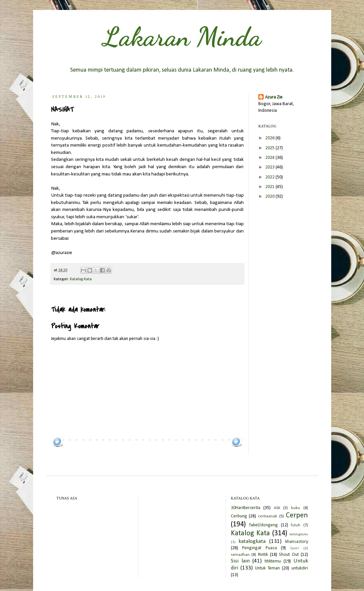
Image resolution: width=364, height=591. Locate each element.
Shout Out (289, 555)
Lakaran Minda (182, 36)
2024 (270, 158)
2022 (270, 177)
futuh (296, 525)
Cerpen (297, 516)
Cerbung (239, 516)
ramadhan (240, 555)
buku (296, 508)
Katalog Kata (81, 279)
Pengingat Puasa (260, 548)
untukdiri (300, 568)
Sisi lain (240, 561)
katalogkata (252, 541)
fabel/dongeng (263, 525)
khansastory (297, 542)
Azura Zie (274, 97)
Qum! (295, 548)
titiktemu (273, 561)
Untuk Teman (267, 568)
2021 (270, 187)
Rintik (263, 555)
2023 (270, 167)
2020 (270, 197)
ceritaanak (268, 516)
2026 (270, 138)
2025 (270, 148)
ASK (277, 508)
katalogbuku (299, 534)
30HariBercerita (246, 508)
